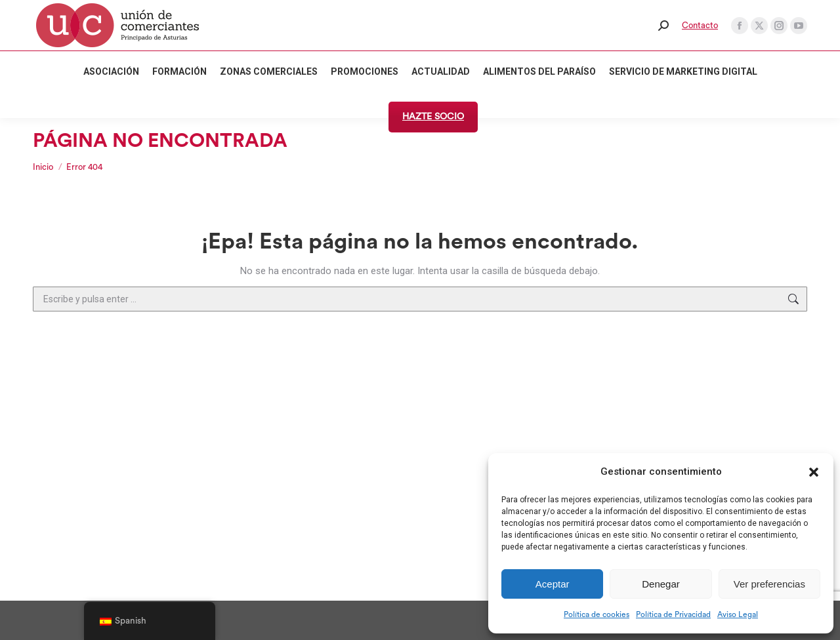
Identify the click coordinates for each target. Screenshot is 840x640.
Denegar (661, 584)
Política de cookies (597, 614)
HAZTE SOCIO (433, 117)
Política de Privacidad (673, 614)
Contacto (700, 25)
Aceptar (553, 584)
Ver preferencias (769, 584)
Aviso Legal (738, 614)
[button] (814, 472)
